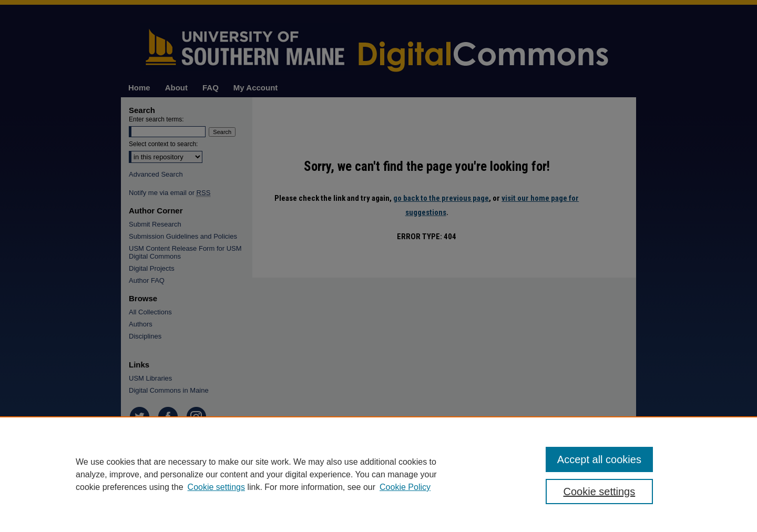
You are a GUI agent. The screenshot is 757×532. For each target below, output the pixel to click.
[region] (378, 474)
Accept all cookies (599, 459)
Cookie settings (216, 487)
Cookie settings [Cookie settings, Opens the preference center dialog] (600, 492)
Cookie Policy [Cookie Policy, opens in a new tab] (405, 487)
